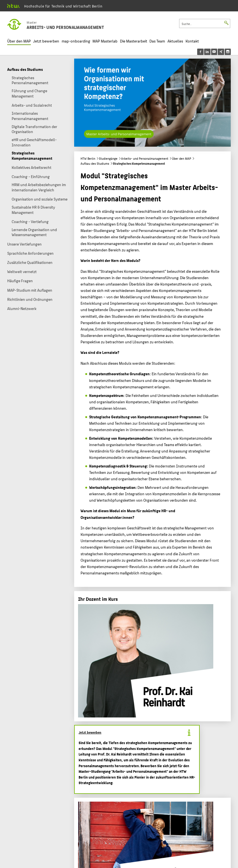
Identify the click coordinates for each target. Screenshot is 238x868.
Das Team (157, 41)
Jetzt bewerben (46, 41)
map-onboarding (76, 41)
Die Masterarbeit (134, 41)
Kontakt (192, 41)
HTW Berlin (88, 158)
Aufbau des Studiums (95, 163)
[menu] (218, 52)
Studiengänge (108, 158)
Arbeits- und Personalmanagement (145, 158)
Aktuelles (175, 41)
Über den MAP (19, 41)
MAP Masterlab (105, 41)
